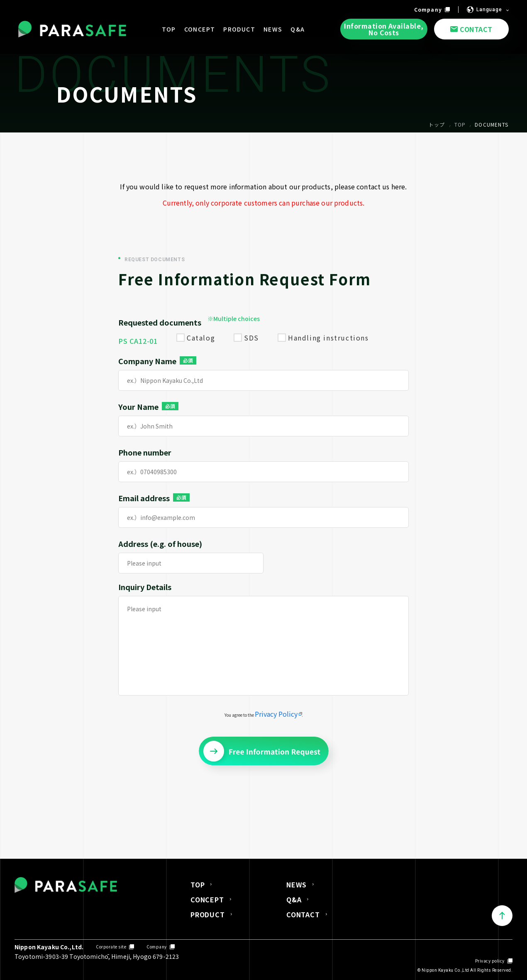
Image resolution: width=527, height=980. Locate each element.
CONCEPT (207, 899)
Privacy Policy (276, 714)
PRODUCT (208, 914)
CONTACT (303, 914)
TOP (198, 884)
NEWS (296, 884)
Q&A (294, 899)
